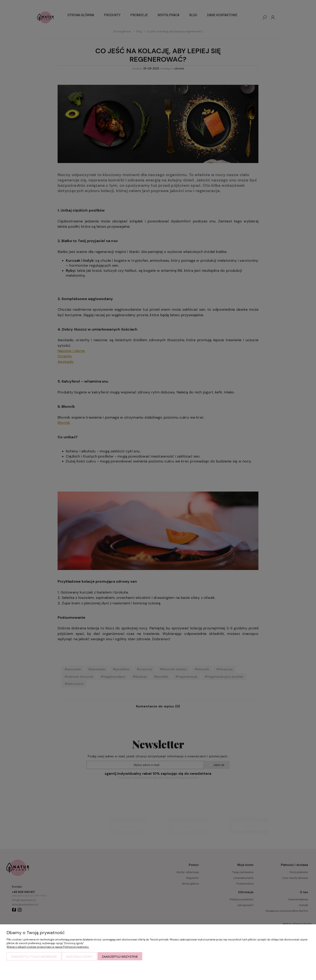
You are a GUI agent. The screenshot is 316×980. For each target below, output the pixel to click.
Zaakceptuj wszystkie (120, 957)
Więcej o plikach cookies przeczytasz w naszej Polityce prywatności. (48, 947)
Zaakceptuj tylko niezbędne (34, 957)
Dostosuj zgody (80, 957)
